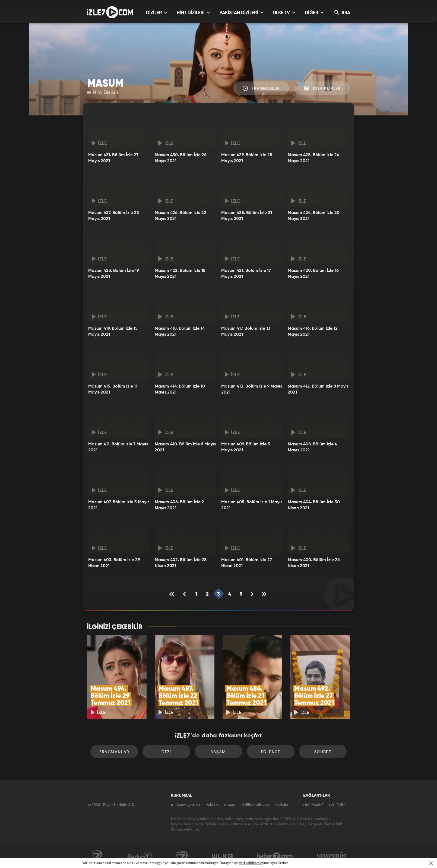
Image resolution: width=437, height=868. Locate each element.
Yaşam (219, 752)
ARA (342, 13)
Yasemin (332, 856)
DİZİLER (157, 13)
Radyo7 (140, 856)
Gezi (166, 752)
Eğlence (271, 752)
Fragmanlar (261, 88)
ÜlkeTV (222, 856)
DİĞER (314, 13)
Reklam (212, 805)
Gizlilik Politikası (255, 805)
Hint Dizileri (103, 93)
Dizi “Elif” (337, 805)
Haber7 (275, 856)
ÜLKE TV (284, 13)
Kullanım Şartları (186, 805)
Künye (230, 805)
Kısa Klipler (322, 88)
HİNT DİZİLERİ (193, 13)
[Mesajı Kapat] (431, 863)
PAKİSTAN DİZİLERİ (242, 13)
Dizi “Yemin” (313, 805)
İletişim (282, 805)
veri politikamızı (251, 863)
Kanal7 (97, 856)
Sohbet (323, 752)
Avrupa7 (182, 856)
